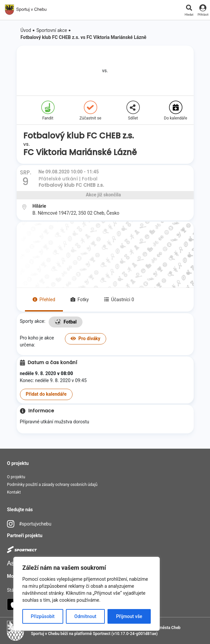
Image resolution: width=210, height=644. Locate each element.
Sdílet (133, 111)
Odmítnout (85, 616)
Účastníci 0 (119, 300)
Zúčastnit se (91, 111)
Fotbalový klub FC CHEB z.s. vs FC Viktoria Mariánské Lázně (84, 37)
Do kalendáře (176, 111)
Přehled (44, 300)
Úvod (26, 30)
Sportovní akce (52, 30)
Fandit (48, 111)
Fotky (80, 300)
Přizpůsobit (43, 616)
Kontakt (14, 492)
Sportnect (102, 634)
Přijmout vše (129, 616)
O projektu (16, 477)
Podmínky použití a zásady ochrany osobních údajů (52, 485)
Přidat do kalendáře (46, 394)
